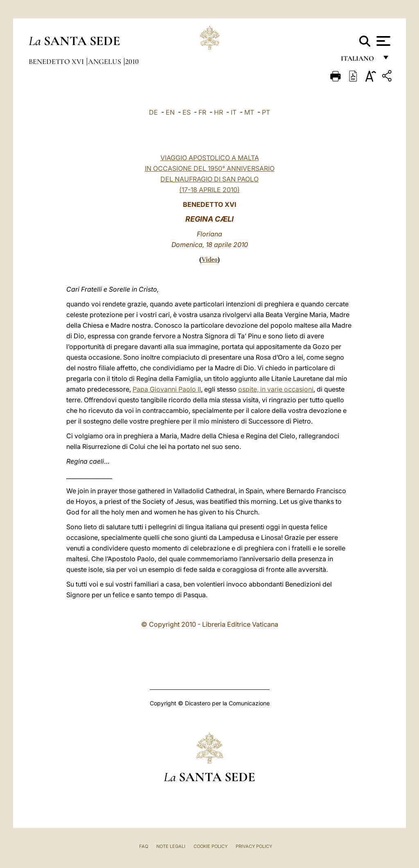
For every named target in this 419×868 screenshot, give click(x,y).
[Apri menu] (382, 41)
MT (249, 112)
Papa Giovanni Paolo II (167, 389)
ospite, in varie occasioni (276, 389)
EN (170, 112)
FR (202, 112)
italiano (359, 60)
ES (187, 112)
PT (266, 112)
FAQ (144, 846)
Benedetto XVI (57, 61)
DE (153, 112)
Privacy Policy (254, 846)
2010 (132, 61)
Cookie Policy (211, 846)
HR (219, 112)
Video (209, 259)
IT (234, 112)
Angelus (105, 61)
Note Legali (171, 846)
